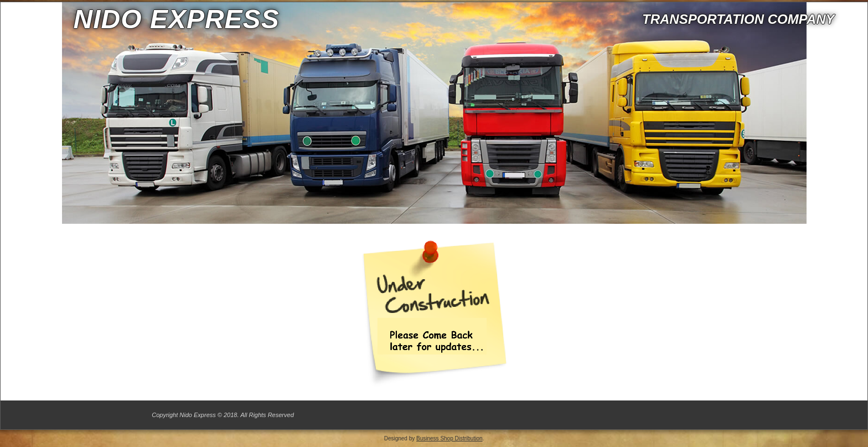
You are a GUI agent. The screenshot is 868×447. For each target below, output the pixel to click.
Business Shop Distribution (449, 438)
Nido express (177, 19)
